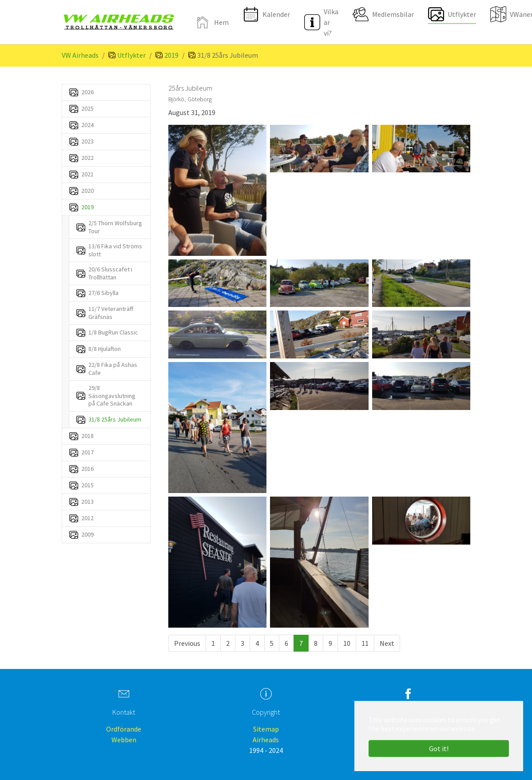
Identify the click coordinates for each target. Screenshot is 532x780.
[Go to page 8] (316, 643)
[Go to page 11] (365, 643)
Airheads (266, 740)
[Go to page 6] (286, 643)
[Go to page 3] (242, 643)
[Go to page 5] (272, 643)
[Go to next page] (387, 643)
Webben (124, 740)
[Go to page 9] (330, 643)
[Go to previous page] (187, 643)
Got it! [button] (439, 748)
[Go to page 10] (347, 643)
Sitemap (266, 729)
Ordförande (124, 729)
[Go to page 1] (213, 643)
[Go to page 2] (228, 643)
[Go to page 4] (257, 643)
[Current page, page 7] (301, 643)
